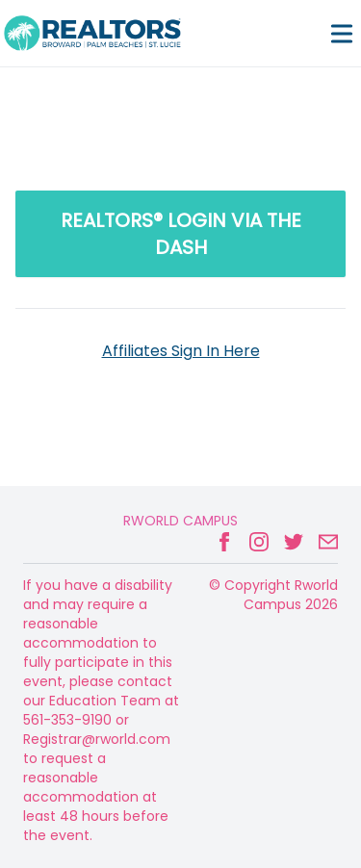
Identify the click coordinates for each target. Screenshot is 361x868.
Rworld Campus (180, 521)
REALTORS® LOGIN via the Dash (181, 234)
